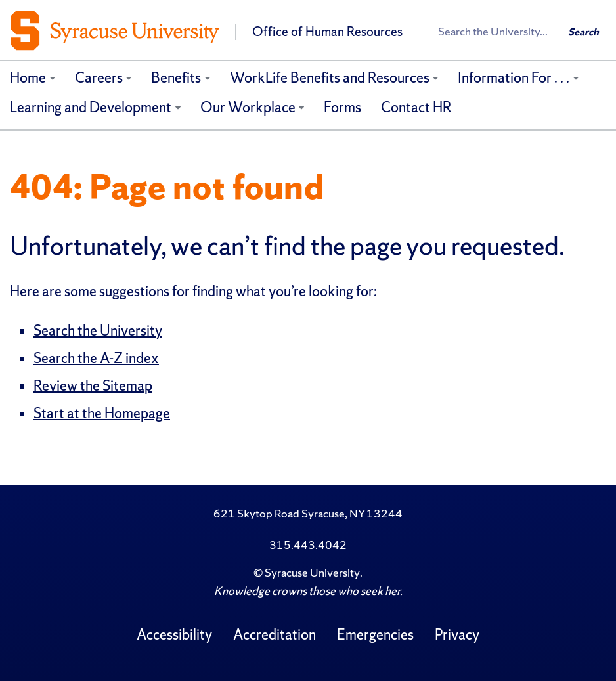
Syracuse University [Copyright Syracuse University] (312, 572)
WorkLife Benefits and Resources (330, 78)
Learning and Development (91, 107)
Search (583, 32)
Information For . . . (514, 78)
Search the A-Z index (96, 358)
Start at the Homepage (102, 413)
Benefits (176, 78)
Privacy (457, 635)
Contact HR (416, 107)
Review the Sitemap (93, 386)
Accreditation (275, 635)
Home (28, 78)
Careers (99, 78)
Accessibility (174, 635)
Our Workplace (248, 107)
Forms (342, 107)
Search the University (98, 331)
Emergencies (375, 635)
